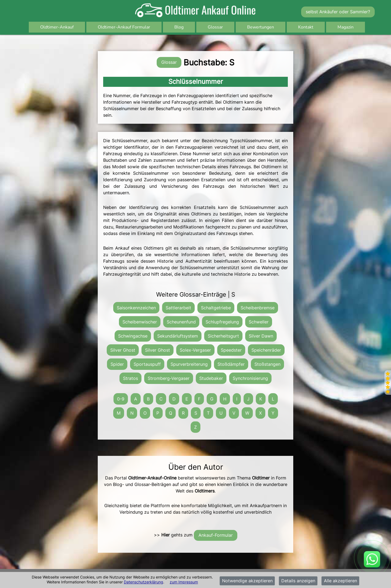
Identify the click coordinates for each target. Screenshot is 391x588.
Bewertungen (261, 27)
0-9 (121, 399)
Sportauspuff (147, 364)
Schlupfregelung (222, 322)
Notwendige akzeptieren (247, 581)
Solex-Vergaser (195, 350)
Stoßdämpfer (231, 364)
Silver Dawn (261, 336)
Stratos (130, 378)
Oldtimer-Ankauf (57, 27)
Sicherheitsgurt (223, 336)
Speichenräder (266, 350)
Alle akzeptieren (340, 581)
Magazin (346, 27)
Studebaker (211, 378)
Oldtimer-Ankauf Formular (124, 27)
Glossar (215, 27)
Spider (117, 364)
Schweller (259, 322)
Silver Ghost (123, 350)
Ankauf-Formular (216, 535)
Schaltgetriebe (216, 308)
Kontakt (306, 27)
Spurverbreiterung (189, 364)
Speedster (231, 350)
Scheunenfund (181, 322)
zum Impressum (184, 582)
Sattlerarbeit (178, 308)
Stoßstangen (267, 364)
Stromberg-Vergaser (169, 378)
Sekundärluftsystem (178, 336)
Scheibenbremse (258, 308)
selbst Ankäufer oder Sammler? (338, 12)
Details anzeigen (298, 581)
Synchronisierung (250, 378)
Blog (179, 27)
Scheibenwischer (140, 322)
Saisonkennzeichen (136, 308)
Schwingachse (133, 336)
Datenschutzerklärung (144, 582)
